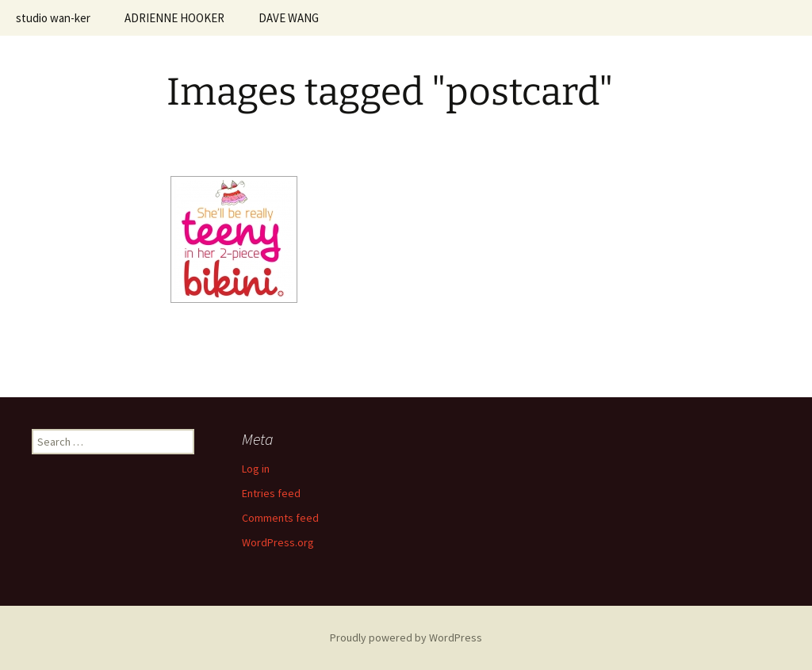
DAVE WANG (289, 18)
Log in (256, 469)
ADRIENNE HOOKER (174, 18)
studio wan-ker (53, 18)
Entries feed (271, 493)
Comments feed (280, 518)
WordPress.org (278, 542)
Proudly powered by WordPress (406, 637)
